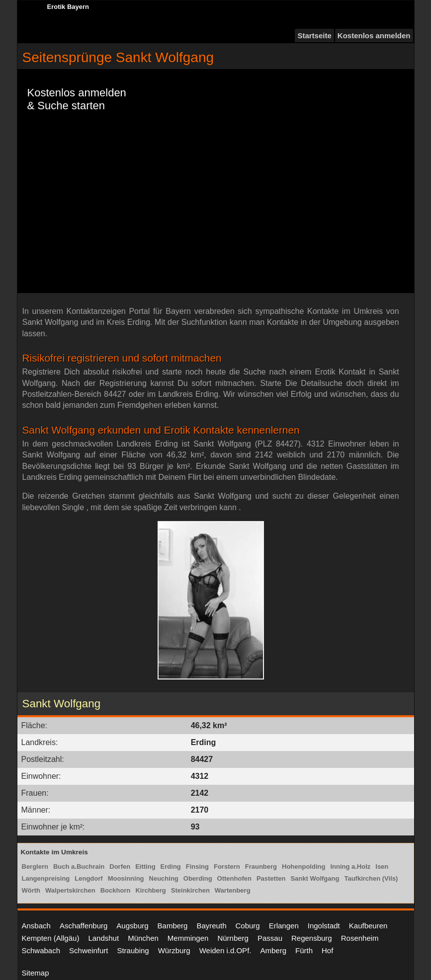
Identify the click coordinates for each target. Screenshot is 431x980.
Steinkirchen (190, 890)
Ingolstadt (324, 926)
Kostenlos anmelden (374, 36)
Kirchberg (150, 890)
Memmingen (188, 938)
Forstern (227, 867)
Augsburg (132, 926)
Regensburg (312, 938)
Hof (327, 950)
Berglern (35, 867)
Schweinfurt (88, 950)
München (143, 938)
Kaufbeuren (368, 926)
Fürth (304, 950)
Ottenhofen (234, 878)
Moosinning (126, 878)
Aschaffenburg (84, 926)
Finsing (197, 867)
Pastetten (271, 878)
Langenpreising (46, 878)
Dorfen (120, 867)
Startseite (314, 36)
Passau (270, 938)
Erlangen (284, 926)
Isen (382, 867)
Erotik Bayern (68, 7)
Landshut (103, 938)
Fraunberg (261, 867)
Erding (171, 867)
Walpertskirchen (70, 890)
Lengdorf (88, 878)
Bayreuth (211, 926)
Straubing (133, 950)
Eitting (145, 867)
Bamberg (173, 926)
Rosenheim (360, 938)
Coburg (247, 926)
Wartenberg (233, 890)
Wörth (31, 890)
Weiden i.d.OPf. (225, 950)
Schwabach (41, 950)
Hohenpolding (303, 867)
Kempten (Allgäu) (51, 938)
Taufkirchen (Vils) (371, 878)
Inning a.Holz (350, 867)
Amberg (273, 950)
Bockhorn (116, 890)
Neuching (164, 878)
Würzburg (174, 950)
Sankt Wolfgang (315, 878)
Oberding (198, 878)
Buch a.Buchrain (79, 867)
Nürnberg (233, 938)
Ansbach (36, 926)
